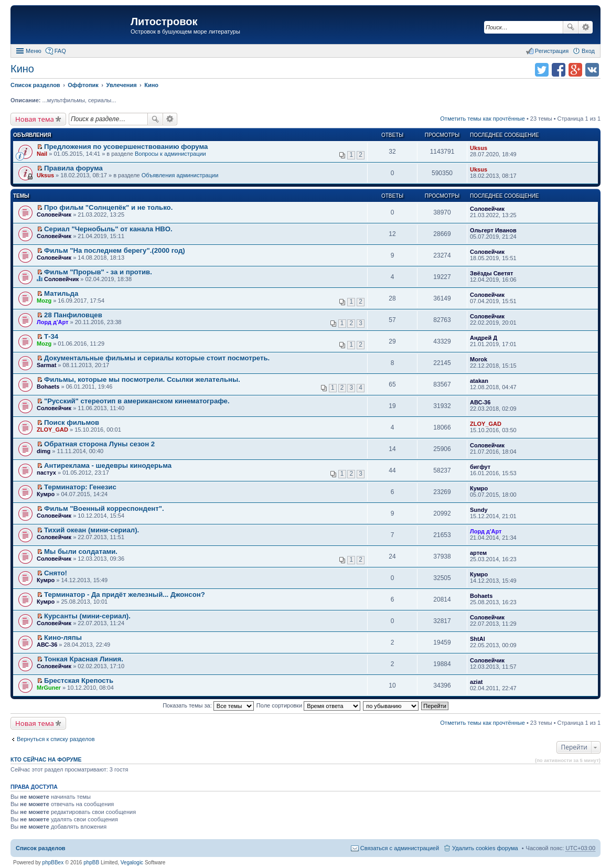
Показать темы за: (208, 705)
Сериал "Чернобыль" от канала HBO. (108, 229)
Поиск (571, 27)
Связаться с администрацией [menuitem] (400, 848)
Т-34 (51, 336)
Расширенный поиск (586, 27)
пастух (46, 473)
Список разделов (41, 848)
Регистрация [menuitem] (552, 51)
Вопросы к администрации (170, 154)
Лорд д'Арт (52, 322)
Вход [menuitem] (588, 51)
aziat (476, 682)
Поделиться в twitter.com (542, 70)
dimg (44, 451)
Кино (22, 69)
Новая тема (35, 119)
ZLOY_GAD (52, 430)
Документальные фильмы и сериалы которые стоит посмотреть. (157, 358)
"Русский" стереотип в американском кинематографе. (137, 401)
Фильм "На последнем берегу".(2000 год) (115, 250)
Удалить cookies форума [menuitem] (485, 848)
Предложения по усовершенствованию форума (126, 147)
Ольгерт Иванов (493, 230)
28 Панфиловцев (73, 315)
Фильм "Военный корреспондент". (104, 508)
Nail (42, 154)
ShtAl (478, 639)
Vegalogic (132, 862)
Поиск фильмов (72, 422)
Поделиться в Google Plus (575, 70)
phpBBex (53, 862)
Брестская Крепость (79, 681)
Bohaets (48, 387)
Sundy (479, 510)
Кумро (46, 494)
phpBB (91, 862)
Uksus (479, 148)
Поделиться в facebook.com (559, 70)
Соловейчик (54, 215)
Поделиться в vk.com (592, 70)
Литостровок (164, 22)
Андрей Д (484, 338)
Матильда (61, 293)
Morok (479, 359)
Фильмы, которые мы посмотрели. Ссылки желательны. (142, 379)
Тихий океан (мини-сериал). (92, 530)
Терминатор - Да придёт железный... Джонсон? (125, 594)
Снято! (56, 573)
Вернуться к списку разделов (56, 739)
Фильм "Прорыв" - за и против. (98, 272)
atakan (479, 381)
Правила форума (73, 168)
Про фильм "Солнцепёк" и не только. (108, 207)
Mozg (44, 301)
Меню (34, 51)
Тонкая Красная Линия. (84, 659)
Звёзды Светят (491, 273)
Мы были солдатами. (81, 551)
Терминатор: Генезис (80, 487)
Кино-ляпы (63, 637)
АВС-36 (480, 402)
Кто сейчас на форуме (46, 759)
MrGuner (49, 688)
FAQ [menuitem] (60, 51)
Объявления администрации (180, 175)
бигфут (480, 467)
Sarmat (46, 365)
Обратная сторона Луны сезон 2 (99, 444)
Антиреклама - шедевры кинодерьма (108, 465)
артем (478, 553)
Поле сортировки (308, 705)
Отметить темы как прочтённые (483, 119)
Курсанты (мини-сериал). (87, 616)
